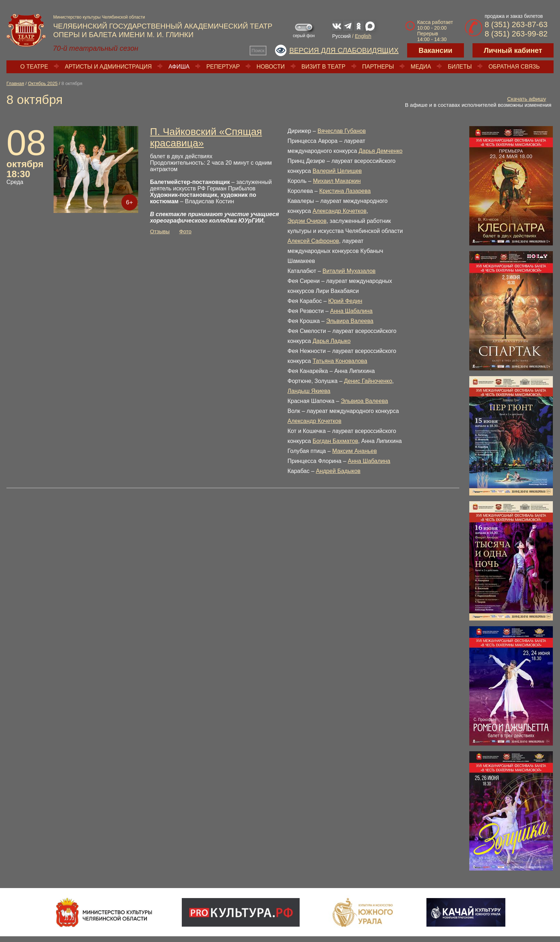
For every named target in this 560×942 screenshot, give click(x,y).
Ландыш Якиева (309, 391)
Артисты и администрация (108, 67)
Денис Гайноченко (368, 381)
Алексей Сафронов (313, 241)
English (363, 36)
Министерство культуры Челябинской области (99, 17)
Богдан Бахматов (335, 441)
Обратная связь (514, 67)
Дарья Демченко (381, 151)
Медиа (421, 67)
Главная (15, 83)
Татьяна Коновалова (340, 361)
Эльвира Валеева (350, 321)
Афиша (179, 67)
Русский (341, 36)
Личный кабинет (513, 50)
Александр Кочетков (339, 211)
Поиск (258, 51)
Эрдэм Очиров (307, 221)
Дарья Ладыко (331, 341)
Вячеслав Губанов (342, 131)
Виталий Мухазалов (349, 271)
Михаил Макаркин (337, 181)
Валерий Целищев (337, 171)
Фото (185, 231)
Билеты (460, 67)
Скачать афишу (527, 99)
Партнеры (378, 67)
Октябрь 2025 (43, 83)
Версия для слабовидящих (344, 50)
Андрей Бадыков (338, 471)
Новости (271, 67)
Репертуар (223, 67)
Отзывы (160, 231)
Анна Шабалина (351, 311)
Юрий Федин (345, 301)
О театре (34, 67)
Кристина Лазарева (345, 191)
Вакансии (436, 50)
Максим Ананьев (354, 451)
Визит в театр (323, 67)
